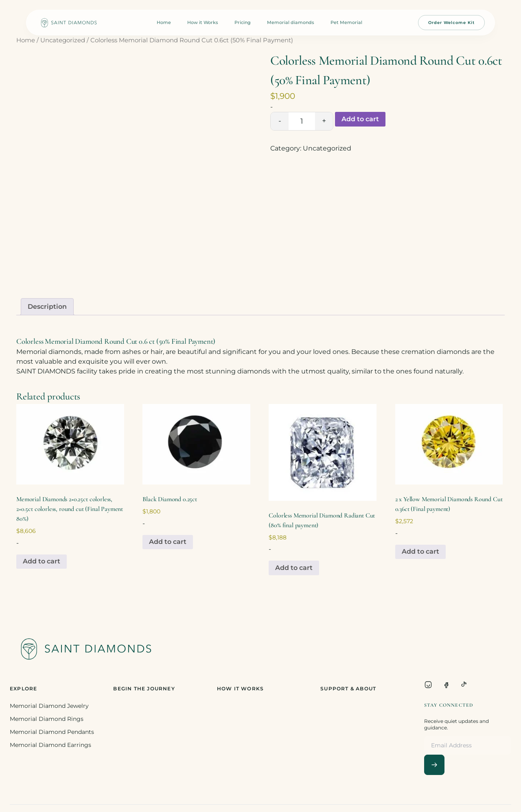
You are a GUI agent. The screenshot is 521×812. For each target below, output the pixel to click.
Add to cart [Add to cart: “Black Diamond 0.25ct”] (168, 542)
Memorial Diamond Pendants (52, 732)
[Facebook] (446, 685)
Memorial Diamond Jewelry (49, 706)
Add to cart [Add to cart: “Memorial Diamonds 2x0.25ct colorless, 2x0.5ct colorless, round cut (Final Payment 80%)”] (42, 561)
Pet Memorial (346, 22)
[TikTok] (464, 685)
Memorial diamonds (291, 22)
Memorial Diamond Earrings (50, 745)
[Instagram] (428, 685)
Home (164, 22)
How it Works (203, 22)
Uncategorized (63, 40)
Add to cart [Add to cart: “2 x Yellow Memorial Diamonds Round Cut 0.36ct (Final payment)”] (420, 551)
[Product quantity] (302, 121)
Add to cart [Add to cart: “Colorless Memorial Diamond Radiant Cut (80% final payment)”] (294, 568)
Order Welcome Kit (451, 23)
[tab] (47, 307)
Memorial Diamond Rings (47, 719)
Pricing (243, 22)
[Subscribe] (434, 765)
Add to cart (360, 119)
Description (47, 307)
